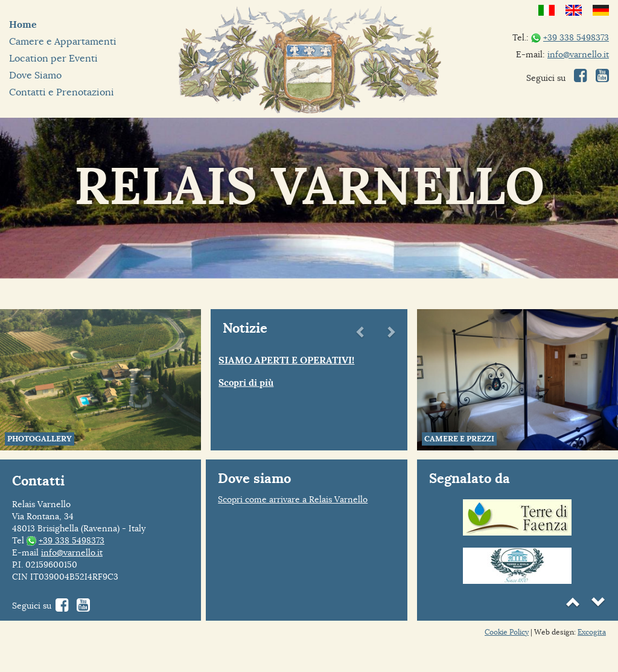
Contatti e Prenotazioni (62, 92)
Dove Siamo (35, 75)
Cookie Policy (507, 632)
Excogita (592, 632)
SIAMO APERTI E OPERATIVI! (286, 360)
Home (23, 24)
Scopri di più (246, 383)
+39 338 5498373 (576, 37)
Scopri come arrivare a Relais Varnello (293, 499)
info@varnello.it (578, 54)
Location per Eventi (53, 58)
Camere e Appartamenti (63, 41)
